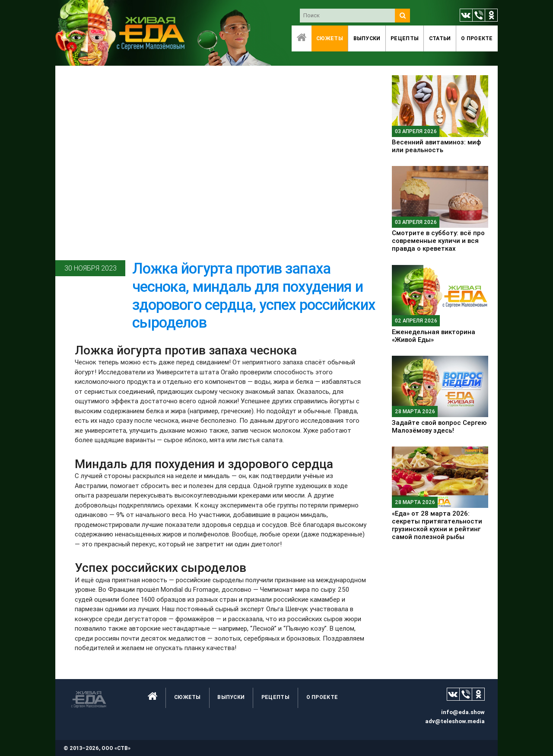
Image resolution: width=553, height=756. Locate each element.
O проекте (477, 38)
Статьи (440, 38)
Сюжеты (330, 38)
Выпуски (367, 38)
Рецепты (405, 38)
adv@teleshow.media (455, 721)
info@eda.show (463, 712)
